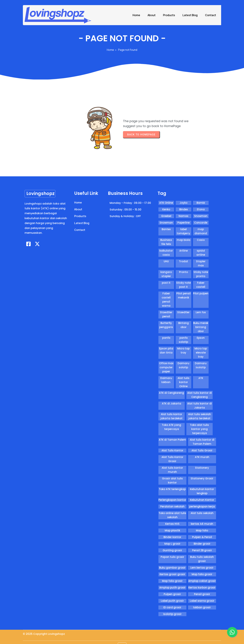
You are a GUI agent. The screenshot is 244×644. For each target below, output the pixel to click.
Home (110, 59)
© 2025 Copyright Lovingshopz (44, 637)
